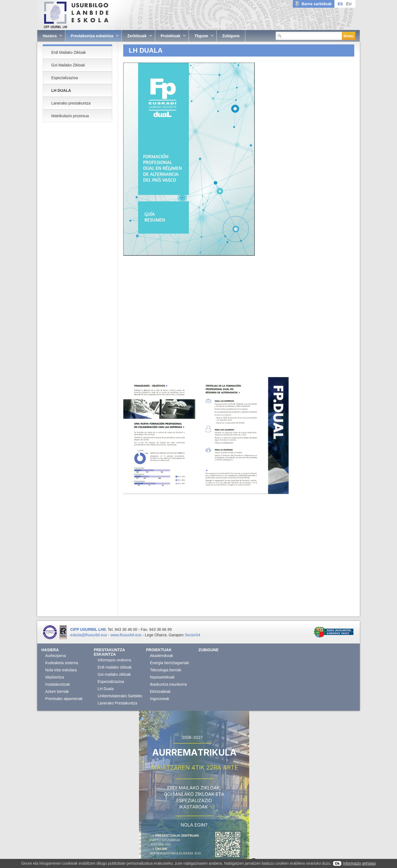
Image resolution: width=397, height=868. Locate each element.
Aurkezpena (56, 656)
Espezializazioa (111, 682)
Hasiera (50, 650)
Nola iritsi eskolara (61, 670)
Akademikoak (162, 656)
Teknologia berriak (166, 670)
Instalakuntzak (58, 684)
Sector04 (192, 635)
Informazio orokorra (114, 660)
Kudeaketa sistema (62, 663)
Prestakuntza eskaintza (109, 652)
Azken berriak (57, 691)
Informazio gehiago (359, 863)
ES (340, 4)
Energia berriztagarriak (170, 663)
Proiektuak (159, 650)
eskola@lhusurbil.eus (89, 635)
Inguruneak (160, 699)
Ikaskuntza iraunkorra (168, 684)
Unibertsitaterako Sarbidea (120, 696)
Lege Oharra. (156, 635)
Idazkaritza (55, 677)
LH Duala (106, 689)
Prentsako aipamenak (64, 699)
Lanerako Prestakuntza (117, 703)
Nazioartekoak (162, 677)
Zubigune (209, 650)
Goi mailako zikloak (114, 674)
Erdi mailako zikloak (115, 667)
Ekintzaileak (160, 691)
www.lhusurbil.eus (126, 635)
